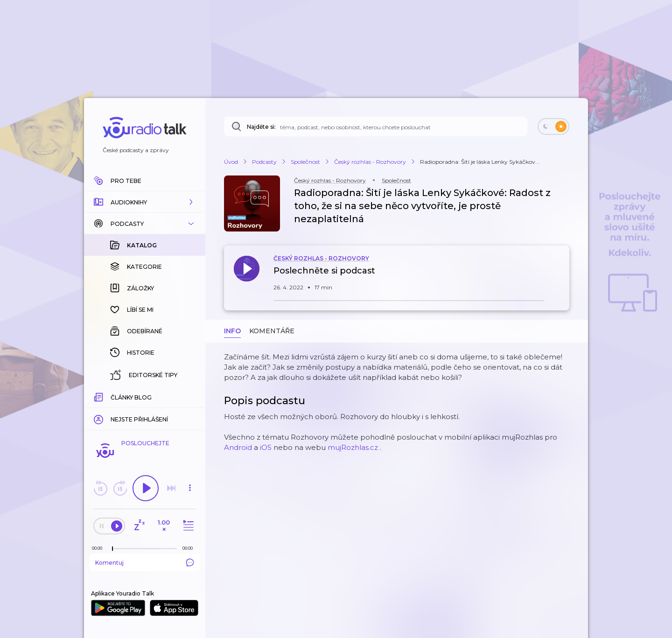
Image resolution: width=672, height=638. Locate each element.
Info (232, 331)
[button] (145, 202)
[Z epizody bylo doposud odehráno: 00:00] (99, 548)
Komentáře (272, 331)
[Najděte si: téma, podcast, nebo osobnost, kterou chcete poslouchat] (376, 126)
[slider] (112, 549)
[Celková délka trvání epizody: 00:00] (190, 548)
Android (238, 447)
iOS (266, 447)
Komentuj (145, 562)
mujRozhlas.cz (353, 447)
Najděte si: (261, 127)
